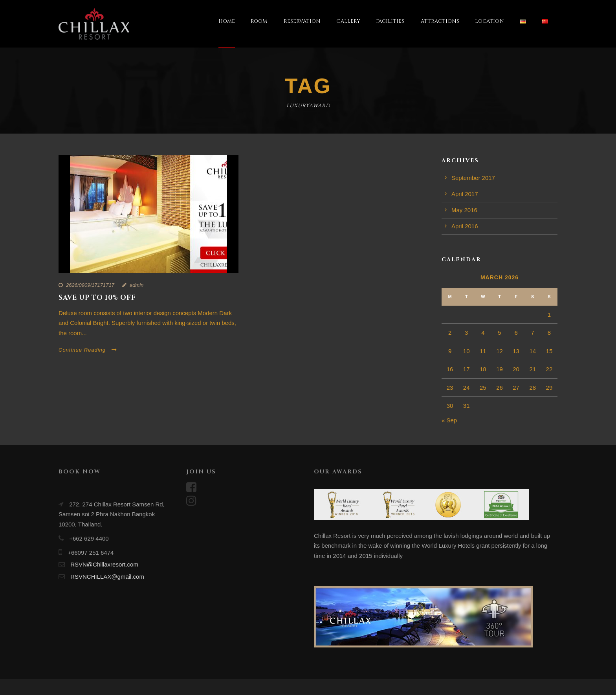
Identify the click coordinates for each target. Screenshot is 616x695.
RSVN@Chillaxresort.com (104, 564)
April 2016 (465, 226)
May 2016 (464, 210)
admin (137, 285)
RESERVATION (302, 21)
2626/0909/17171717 (90, 285)
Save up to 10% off (97, 298)
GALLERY (348, 21)
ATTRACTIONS (440, 21)
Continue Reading (88, 350)
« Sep (449, 420)
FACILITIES (390, 21)
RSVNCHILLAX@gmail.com (107, 577)
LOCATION (489, 21)
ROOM (259, 21)
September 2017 (473, 178)
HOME (227, 21)
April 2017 (465, 194)
